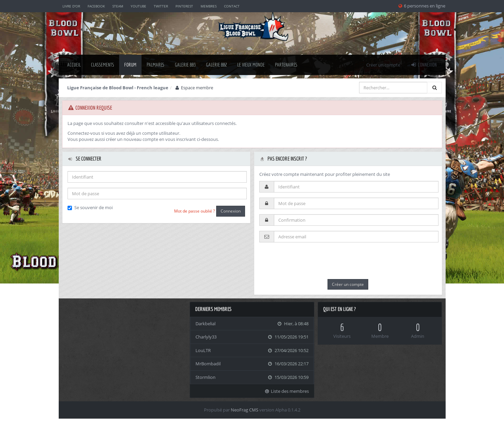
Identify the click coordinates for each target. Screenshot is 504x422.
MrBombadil (208, 364)
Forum (130, 65)
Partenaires (286, 65)
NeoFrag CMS (245, 410)
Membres (209, 6)
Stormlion (206, 377)
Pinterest (184, 6)
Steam (118, 6)
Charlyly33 (206, 337)
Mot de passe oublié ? (194, 211)
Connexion (424, 65)
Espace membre (194, 88)
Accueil (74, 65)
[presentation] (311, 261)
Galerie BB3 (185, 65)
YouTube (138, 6)
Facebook (96, 6)
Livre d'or (71, 6)
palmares (156, 65)
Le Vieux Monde (251, 65)
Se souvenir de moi (90, 207)
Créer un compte (383, 65)
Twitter (161, 6)
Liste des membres (286, 391)
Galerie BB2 (217, 65)
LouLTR (203, 350)
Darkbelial (206, 324)
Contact (232, 6)
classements (102, 65)
